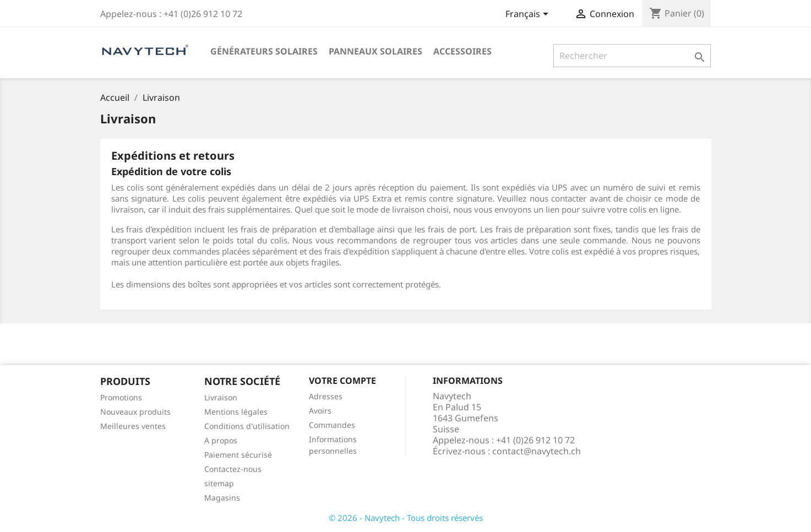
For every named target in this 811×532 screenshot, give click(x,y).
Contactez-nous (233, 469)
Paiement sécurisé (238, 455)
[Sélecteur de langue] (529, 15)
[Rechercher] (632, 56)
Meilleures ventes (133, 426)
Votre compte (342, 381)
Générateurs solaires (264, 51)
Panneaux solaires (375, 51)
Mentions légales (236, 412)
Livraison (221, 397)
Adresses (326, 396)
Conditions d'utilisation (247, 426)
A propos (221, 440)
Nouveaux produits (135, 412)
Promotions (121, 397)
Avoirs (320, 411)
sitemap (219, 483)
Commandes (332, 425)
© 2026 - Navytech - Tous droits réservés (406, 518)
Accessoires (462, 51)
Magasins (222, 498)
